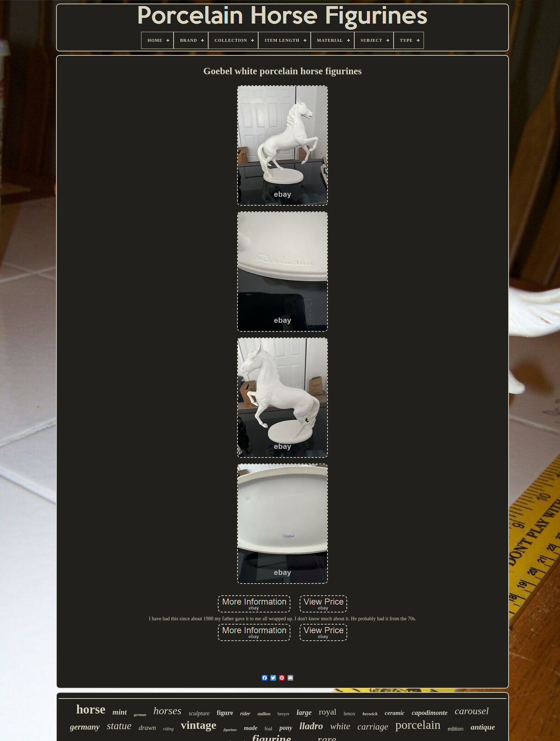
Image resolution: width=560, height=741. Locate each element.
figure (225, 713)
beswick (370, 714)
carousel (472, 711)
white (340, 726)
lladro (311, 726)
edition (455, 729)
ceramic (395, 713)
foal (269, 729)
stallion (264, 714)
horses (167, 710)
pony (286, 728)
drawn (147, 728)
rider (245, 714)
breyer (283, 714)
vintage (199, 725)
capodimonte (430, 713)
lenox (349, 714)
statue (119, 726)
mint (120, 712)
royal (328, 712)
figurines (230, 730)
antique (483, 727)
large (304, 712)
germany (85, 727)
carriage (373, 727)
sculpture (199, 713)
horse (91, 709)
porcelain (418, 725)
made (251, 728)
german (140, 715)
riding (168, 729)
